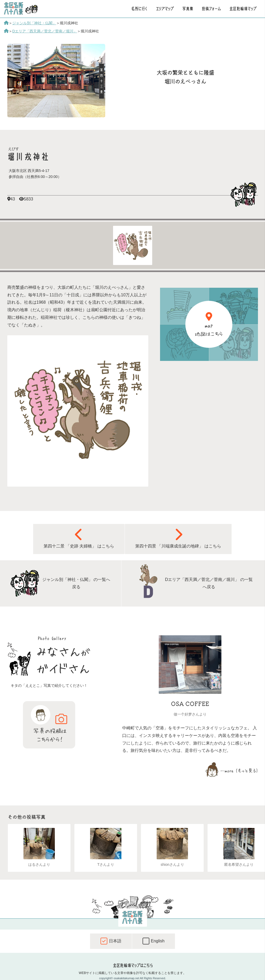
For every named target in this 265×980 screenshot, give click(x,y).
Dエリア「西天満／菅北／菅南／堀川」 (45, 31)
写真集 (188, 9)
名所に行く (139, 9)
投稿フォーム (211, 9)
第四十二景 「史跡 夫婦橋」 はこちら (79, 538)
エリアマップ (165, 9)
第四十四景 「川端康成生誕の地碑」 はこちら (178, 538)
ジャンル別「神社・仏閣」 (34, 23)
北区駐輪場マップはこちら (133, 965)
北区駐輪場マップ (243, 9)
